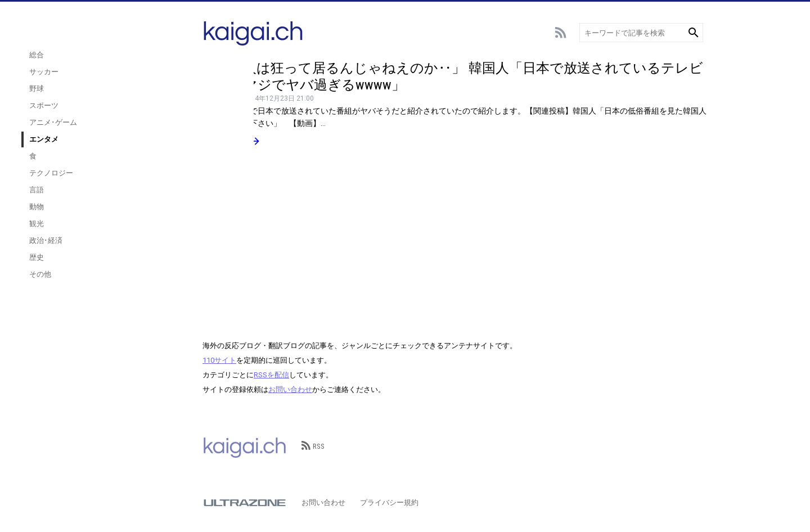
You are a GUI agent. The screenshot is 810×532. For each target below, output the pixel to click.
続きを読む (232, 141)
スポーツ (124, 117)
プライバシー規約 (389, 502)
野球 (116, 100)
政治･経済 (126, 252)
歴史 (116, 269)
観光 (116, 235)
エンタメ (124, 150)
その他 (120, 285)
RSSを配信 (271, 375)
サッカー (124, 83)
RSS (313, 446)
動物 (116, 218)
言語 (116, 201)
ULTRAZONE (245, 503)
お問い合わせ (290, 389)
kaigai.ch (245, 447)
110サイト (219, 360)
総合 (116, 66)
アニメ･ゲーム (133, 134)
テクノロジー (131, 184)
